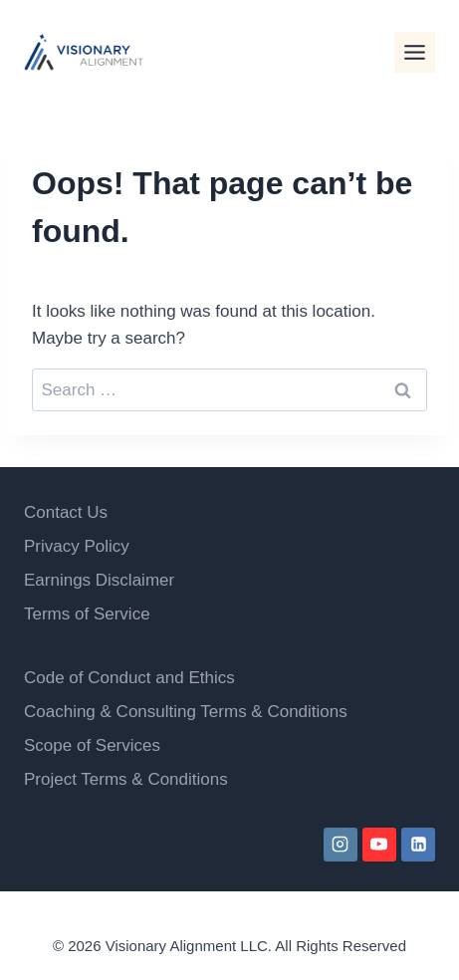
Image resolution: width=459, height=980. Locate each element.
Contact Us (66, 512)
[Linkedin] (418, 845)
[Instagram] (341, 845)
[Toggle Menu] (415, 52)
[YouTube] (379, 845)
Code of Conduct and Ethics (129, 678)
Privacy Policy (77, 546)
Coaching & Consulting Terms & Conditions (186, 712)
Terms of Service (87, 614)
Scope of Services (92, 745)
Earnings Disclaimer (99, 580)
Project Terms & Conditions (126, 779)
